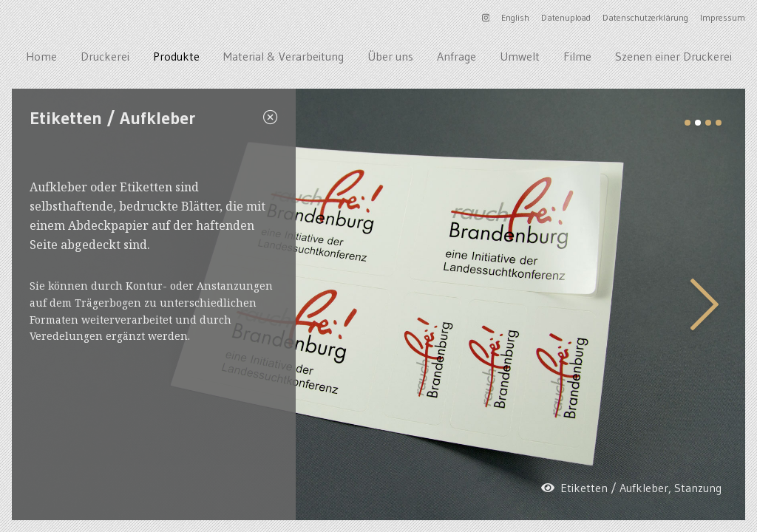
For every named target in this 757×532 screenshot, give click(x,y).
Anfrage (456, 56)
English (515, 17)
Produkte (176, 56)
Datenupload (566, 17)
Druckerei (105, 56)
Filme (577, 56)
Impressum (723, 17)
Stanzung (698, 488)
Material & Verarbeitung (284, 56)
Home (41, 56)
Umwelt (520, 56)
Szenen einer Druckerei (673, 56)
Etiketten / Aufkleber (614, 488)
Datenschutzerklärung (645, 17)
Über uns (390, 56)
